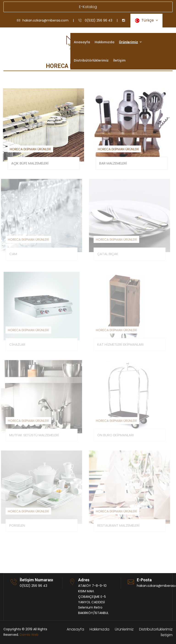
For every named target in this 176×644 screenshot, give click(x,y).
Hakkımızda (104, 42)
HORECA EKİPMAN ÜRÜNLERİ (30, 149)
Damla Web (29, 635)
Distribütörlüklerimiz (91, 60)
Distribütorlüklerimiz (156, 629)
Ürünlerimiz (128, 42)
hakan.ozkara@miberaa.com (43, 20)
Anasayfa (82, 42)
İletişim (119, 60)
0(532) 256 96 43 (95, 20)
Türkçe (146, 20)
